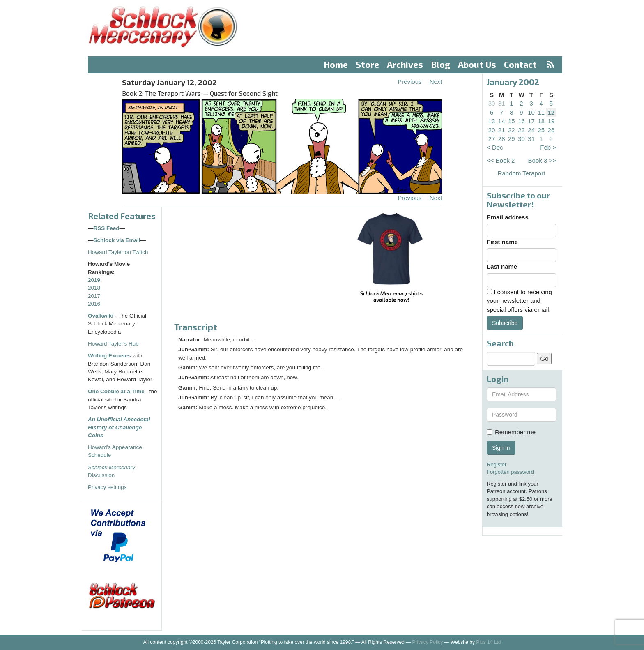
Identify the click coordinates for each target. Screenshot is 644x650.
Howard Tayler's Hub (113, 344)
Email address (508, 217)
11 (541, 112)
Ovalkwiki (101, 316)
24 (531, 130)
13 (492, 121)
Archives (405, 64)
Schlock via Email (117, 240)
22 (512, 130)
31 (502, 103)
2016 (94, 304)
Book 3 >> (542, 160)
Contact (520, 64)
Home (336, 64)
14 (502, 121)
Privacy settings (107, 487)
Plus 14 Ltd (488, 642)
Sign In (501, 448)
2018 (94, 288)
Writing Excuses (109, 356)
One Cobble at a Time (116, 391)
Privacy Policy (428, 642)
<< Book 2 (501, 160)
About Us (477, 64)
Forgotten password (510, 472)
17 (531, 121)
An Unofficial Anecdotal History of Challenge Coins (119, 427)
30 (492, 103)
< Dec (495, 147)
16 (521, 121)
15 (512, 121)
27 (492, 139)
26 (551, 130)
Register (497, 464)
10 (531, 112)
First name (502, 242)
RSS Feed (107, 228)
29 (512, 139)
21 (502, 130)
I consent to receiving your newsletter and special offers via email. (519, 301)
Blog (441, 64)
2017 (94, 296)
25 (541, 130)
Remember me (511, 432)
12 (551, 112)
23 (521, 130)
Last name (502, 266)
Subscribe (505, 323)
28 (502, 139)
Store (367, 64)
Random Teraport (522, 173)
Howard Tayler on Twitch (118, 252)
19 (551, 121)
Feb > (548, 147)
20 (492, 130)
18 (541, 121)
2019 (94, 280)
